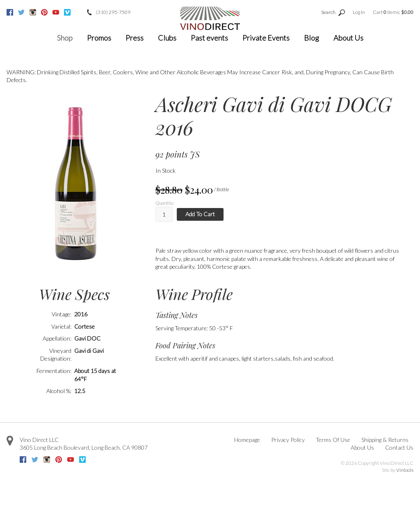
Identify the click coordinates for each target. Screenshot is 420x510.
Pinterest (44, 12)
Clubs (167, 38)
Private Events (266, 38)
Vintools (405, 470)
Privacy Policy (288, 440)
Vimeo (67, 12)
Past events (209, 38)
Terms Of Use (333, 440)
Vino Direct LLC (39, 440)
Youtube (56, 12)
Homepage (247, 440)
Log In (359, 12)
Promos (99, 38)
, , (84, 447)
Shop (65, 38)
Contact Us (399, 447)
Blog (312, 38)
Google (79, 12)
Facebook (10, 12)
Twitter (21, 12)
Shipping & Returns (385, 440)
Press (135, 38)
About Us (348, 38)
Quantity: (165, 203)
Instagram (33, 12)
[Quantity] (164, 214)
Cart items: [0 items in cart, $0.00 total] (393, 12)
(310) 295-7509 (113, 12)
